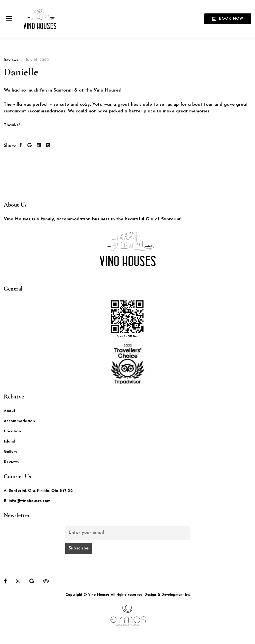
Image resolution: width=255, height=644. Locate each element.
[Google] (32, 581)
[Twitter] (30, 146)
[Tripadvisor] (46, 581)
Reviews (11, 60)
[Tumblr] (48, 146)
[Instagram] (18, 581)
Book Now (228, 19)
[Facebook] (21, 146)
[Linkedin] (39, 146)
